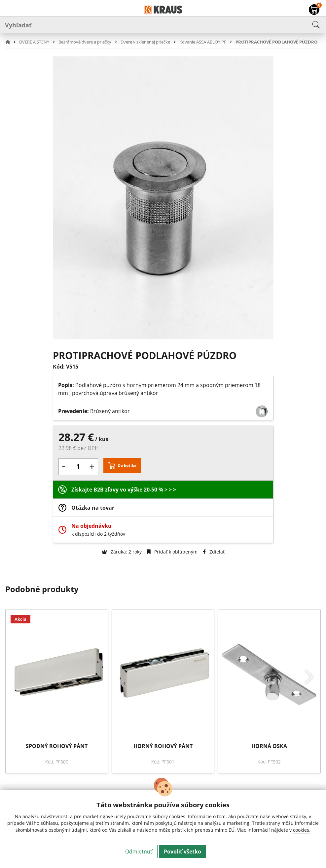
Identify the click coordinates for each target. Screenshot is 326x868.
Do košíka (127, 465)
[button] (12, 42)
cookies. (302, 830)
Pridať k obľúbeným (172, 552)
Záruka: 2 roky (122, 552)
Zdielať (214, 552)
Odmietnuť (139, 852)
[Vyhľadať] (163, 25)
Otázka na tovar (93, 508)
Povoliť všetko (182, 852)
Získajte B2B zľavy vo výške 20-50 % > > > (124, 490)
